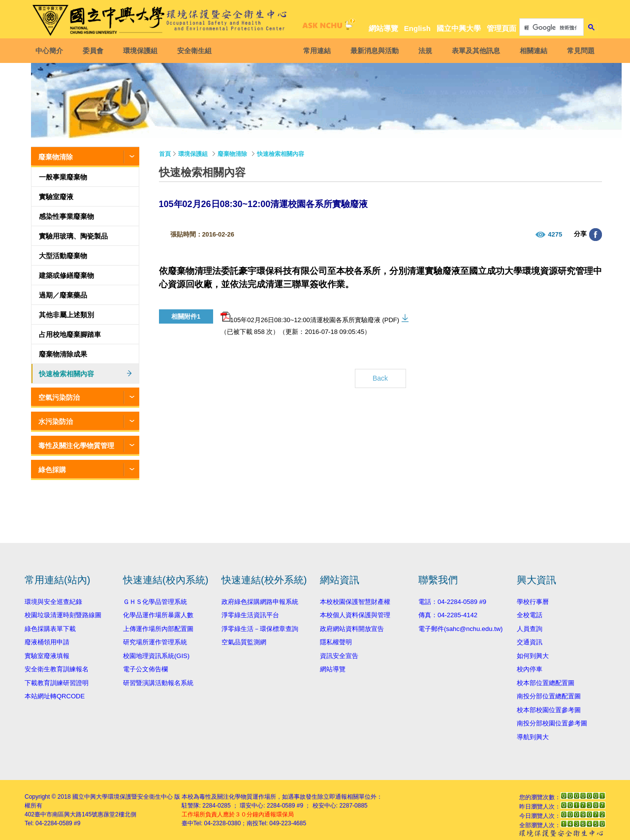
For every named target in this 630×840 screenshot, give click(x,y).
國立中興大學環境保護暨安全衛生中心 (123, 797)
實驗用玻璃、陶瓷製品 (73, 236)
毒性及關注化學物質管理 (76, 446)
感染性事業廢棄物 (66, 216)
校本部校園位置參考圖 (549, 710)
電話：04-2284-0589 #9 (452, 602)
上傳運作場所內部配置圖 (158, 629)
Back (380, 378)
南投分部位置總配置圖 (549, 696)
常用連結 (315, 51)
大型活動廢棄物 (63, 256)
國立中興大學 (459, 28)
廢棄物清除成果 (63, 354)
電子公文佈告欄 (145, 669)
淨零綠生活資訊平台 (250, 615)
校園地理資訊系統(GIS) (156, 656)
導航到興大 (533, 737)
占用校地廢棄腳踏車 (70, 334)
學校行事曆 (533, 602)
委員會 (94, 51)
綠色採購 (52, 470)
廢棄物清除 (56, 157)
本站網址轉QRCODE (55, 696)
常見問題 (579, 51)
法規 (424, 51)
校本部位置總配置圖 (546, 683)
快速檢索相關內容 (66, 374)
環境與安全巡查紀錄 (53, 602)
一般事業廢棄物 (63, 177)
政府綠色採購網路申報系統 (260, 602)
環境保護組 (142, 51)
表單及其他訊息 (474, 51)
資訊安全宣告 (339, 656)
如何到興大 (533, 656)
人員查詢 (530, 629)
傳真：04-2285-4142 (448, 615)
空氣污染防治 (59, 397)
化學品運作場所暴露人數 (158, 615)
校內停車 (530, 669)
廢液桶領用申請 (47, 642)
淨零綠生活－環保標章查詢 (260, 629)
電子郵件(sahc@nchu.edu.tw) (460, 629)
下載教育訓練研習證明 (57, 683)
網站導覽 (383, 28)
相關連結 (532, 51)
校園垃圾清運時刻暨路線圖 (63, 615)
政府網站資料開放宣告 (352, 629)
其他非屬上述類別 (66, 315)
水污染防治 (56, 421)
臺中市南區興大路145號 (66, 814)
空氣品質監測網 (244, 642)
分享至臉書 (596, 235)
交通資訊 (530, 642)
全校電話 (530, 615)
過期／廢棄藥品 (63, 295)
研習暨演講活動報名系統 (158, 683)
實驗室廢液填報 (47, 656)
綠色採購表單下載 (50, 629)
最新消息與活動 (373, 51)
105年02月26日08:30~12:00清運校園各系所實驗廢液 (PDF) (310, 318)
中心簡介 (51, 51)
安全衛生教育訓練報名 (57, 669)
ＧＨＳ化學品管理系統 (155, 602)
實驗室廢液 (56, 197)
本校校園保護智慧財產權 (355, 602)
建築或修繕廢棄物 (66, 275)
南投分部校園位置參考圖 (552, 723)
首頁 (165, 154)
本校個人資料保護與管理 (355, 615)
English (417, 28)
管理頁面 (502, 28)
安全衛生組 (196, 51)
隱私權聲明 (336, 642)
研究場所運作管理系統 (155, 642)
